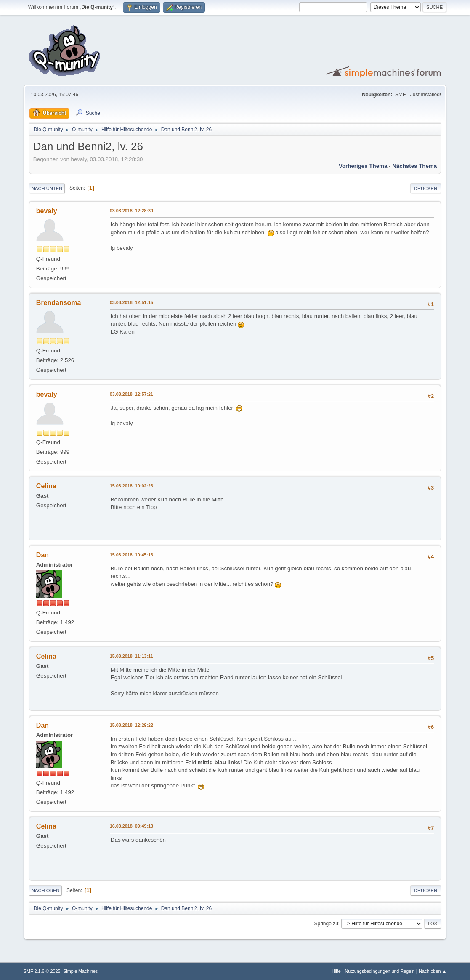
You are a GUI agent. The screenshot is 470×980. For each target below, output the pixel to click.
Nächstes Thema (414, 166)
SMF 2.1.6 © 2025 (42, 971)
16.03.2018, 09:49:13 (131, 826)
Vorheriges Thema (363, 166)
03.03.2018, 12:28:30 (131, 211)
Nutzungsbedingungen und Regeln (380, 971)
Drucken (426, 188)
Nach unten (47, 188)
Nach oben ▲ (433, 971)
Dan (42, 555)
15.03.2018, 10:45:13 (131, 555)
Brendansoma (59, 303)
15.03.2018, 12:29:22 (131, 725)
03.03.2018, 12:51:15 (131, 302)
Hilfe (336, 971)
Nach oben (46, 890)
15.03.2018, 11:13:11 (131, 656)
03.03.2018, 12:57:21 (131, 394)
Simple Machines (80, 971)
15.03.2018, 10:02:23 (131, 486)
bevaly (47, 211)
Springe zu (326, 924)
